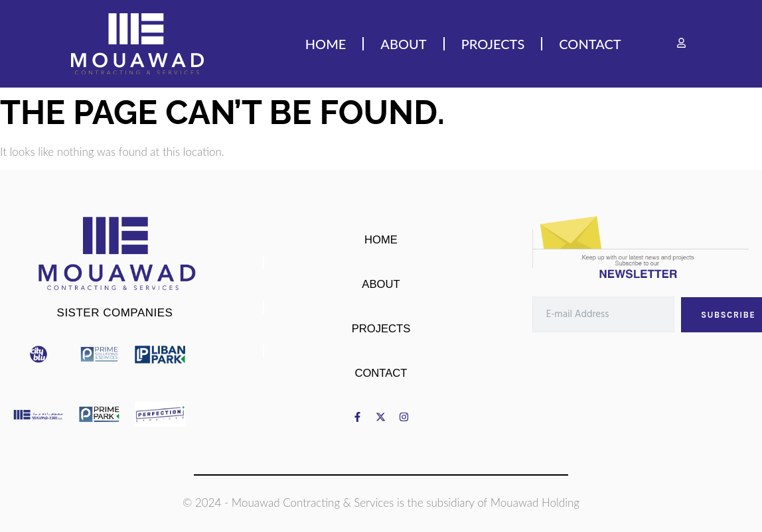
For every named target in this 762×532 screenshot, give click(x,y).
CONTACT (590, 43)
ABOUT (403, 43)
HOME (326, 43)
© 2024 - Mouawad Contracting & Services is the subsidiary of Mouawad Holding (381, 502)
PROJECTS (493, 43)
